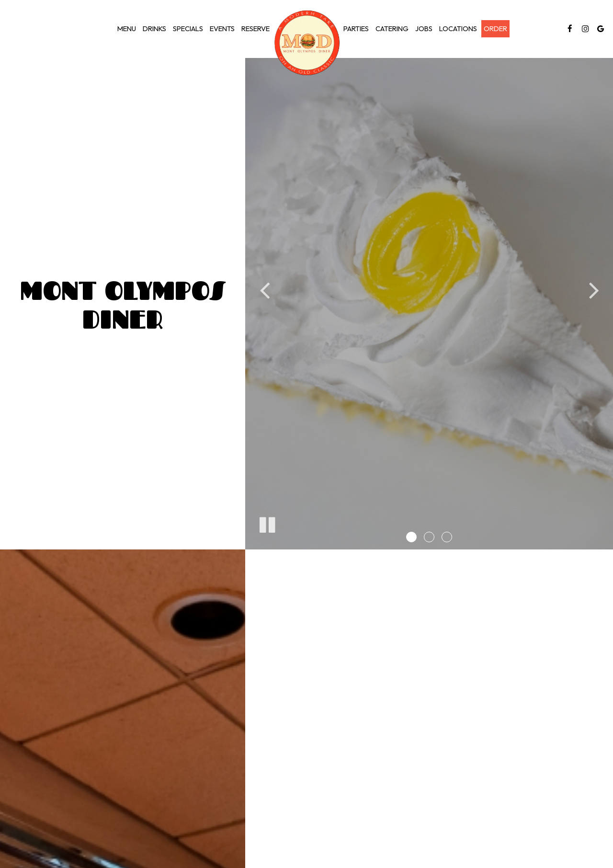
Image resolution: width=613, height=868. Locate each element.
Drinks (154, 29)
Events (222, 29)
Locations (458, 29)
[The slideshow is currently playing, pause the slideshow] (267, 523)
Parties (356, 29)
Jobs (424, 29)
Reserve (255, 29)
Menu (127, 29)
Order (495, 29)
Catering (392, 29)
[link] (306, 43)
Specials (188, 29)
